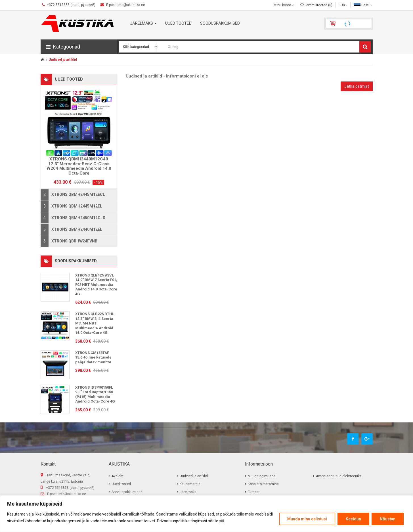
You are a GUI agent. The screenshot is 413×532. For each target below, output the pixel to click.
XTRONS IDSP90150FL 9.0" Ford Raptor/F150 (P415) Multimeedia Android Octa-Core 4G (95, 394)
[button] (79, 47)
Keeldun (353, 519)
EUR (343, 5)
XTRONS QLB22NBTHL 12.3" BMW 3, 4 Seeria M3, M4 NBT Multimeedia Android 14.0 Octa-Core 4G (95, 323)
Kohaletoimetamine (263, 484)
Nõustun (388, 519)
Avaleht (118, 476)
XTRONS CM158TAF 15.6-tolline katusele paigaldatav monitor (93, 357)
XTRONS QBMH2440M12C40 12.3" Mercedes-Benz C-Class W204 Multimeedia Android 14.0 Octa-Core (79, 166)
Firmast (254, 492)
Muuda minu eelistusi (307, 519)
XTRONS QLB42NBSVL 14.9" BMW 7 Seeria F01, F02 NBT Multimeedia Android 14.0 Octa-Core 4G (96, 285)
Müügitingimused (262, 476)
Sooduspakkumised (127, 492)
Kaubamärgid (190, 484)
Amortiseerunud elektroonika (339, 476)
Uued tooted (121, 484)
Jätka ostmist (357, 86)
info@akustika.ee (72, 494)
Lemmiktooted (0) (316, 5)
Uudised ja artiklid (63, 60)
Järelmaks (188, 492)
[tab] (79, 194)
